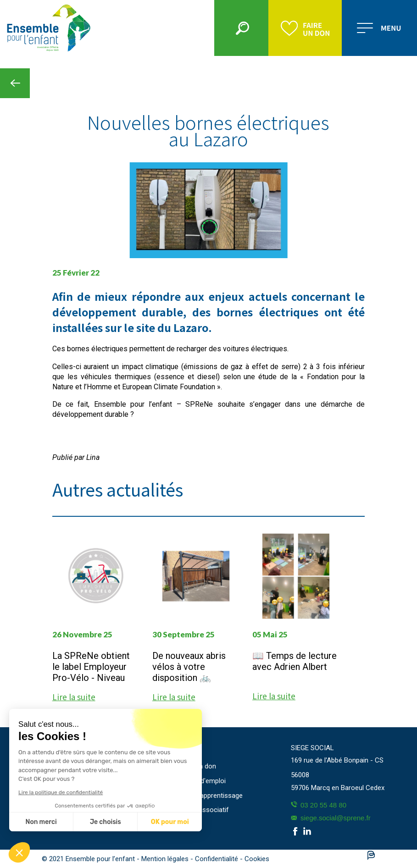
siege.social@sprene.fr (331, 818)
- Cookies (255, 859)
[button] (19, 852)
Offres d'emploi (202, 781)
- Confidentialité (215, 859)
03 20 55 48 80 (319, 805)
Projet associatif (204, 810)
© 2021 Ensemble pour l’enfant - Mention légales (116, 859)
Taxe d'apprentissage (211, 796)
